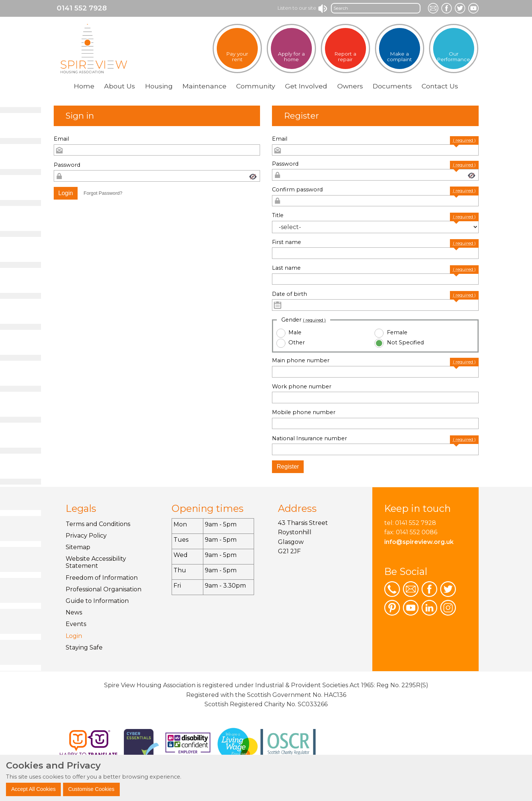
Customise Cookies (91, 789)
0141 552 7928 (82, 8)
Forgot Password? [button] (103, 193)
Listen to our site (303, 8)
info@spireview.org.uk (419, 542)
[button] (66, 193)
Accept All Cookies (33, 789)
